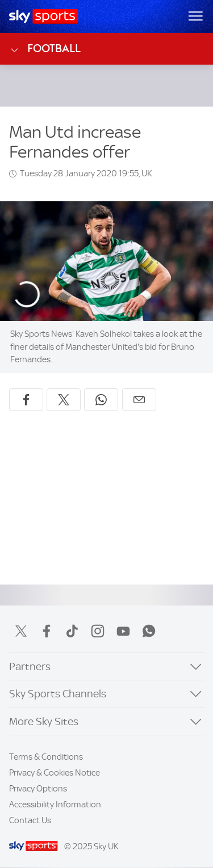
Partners (30, 666)
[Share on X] (64, 400)
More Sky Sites (44, 721)
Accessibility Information (55, 805)
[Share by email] (139, 400)
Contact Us (30, 820)
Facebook (47, 631)
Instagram (98, 631)
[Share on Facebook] (26, 400)
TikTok (72, 631)
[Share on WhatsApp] (101, 400)
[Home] (43, 16)
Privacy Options (38, 789)
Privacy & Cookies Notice (55, 773)
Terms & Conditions (46, 757)
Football (45, 49)
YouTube (123, 631)
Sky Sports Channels (58, 694)
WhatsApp (149, 631)
